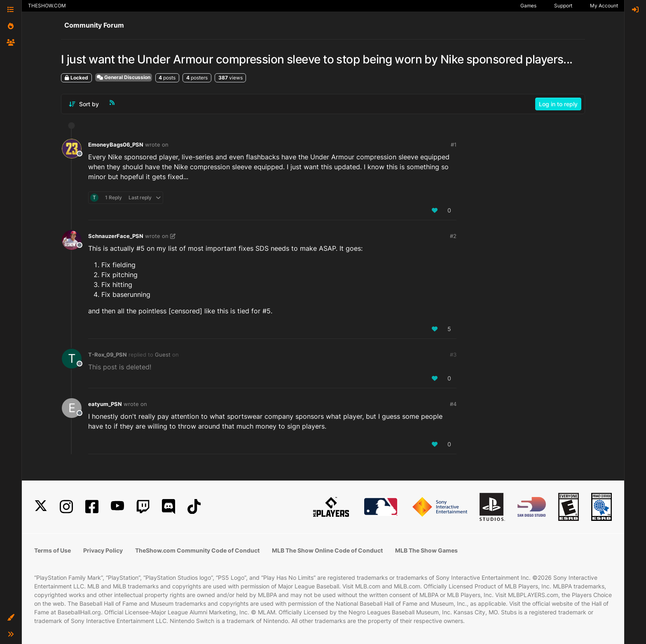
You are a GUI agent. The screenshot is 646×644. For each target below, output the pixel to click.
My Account (604, 6)
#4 (453, 404)
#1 (454, 145)
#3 (453, 355)
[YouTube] (117, 507)
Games (528, 6)
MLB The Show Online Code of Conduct (327, 550)
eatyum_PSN (105, 404)
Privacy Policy (103, 550)
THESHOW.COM (47, 6)
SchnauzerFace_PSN (116, 236)
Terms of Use (53, 550)
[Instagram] (66, 507)
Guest (163, 355)
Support (563, 6)
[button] (11, 618)
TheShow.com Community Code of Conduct (197, 550)
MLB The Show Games (426, 550)
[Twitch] (143, 507)
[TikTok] (194, 507)
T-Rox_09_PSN (108, 355)
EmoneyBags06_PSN (116, 145)
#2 (453, 236)
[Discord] (169, 507)
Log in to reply (558, 104)
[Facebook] (92, 507)
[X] (41, 507)
